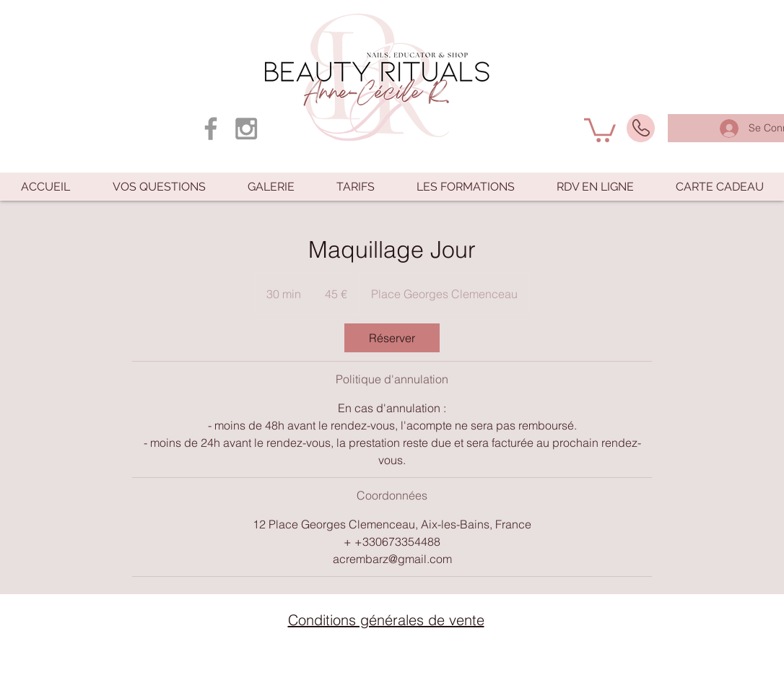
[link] (392, 338)
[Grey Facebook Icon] (211, 129)
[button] (600, 129)
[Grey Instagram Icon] (246, 129)
